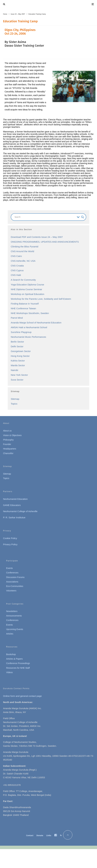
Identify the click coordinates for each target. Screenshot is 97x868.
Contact (30, 835)
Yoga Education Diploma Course (27, 285)
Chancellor (8, 453)
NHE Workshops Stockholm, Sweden (30, 313)
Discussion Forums (15, 577)
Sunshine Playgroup (21, 332)
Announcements (14, 616)
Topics (14, 404)
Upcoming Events (15, 629)
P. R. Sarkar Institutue (14, 517)
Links (49, 835)
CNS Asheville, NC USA (23, 261)
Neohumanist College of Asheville (20, 511)
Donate (40, 835)
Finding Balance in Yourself (25, 304)
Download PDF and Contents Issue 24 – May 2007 (37, 237)
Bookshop (11, 654)
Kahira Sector (18, 361)
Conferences (12, 573)
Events (9, 568)
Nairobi (14, 370)
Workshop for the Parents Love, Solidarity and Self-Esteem (41, 299)
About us (7, 431)
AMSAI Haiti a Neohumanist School (29, 327)
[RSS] (61, 835)
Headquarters (10, 449)
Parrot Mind (17, 318)
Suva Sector (17, 380)
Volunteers (11, 591)
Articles (10, 634)
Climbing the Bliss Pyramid (24, 247)
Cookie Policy (10, 538)
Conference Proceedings (18, 663)
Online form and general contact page (22, 696)
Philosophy (8, 440)
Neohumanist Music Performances (28, 337)
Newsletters (12, 611)
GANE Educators (12, 505)
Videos (9, 672)
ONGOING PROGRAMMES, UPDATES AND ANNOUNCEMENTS (45, 242)
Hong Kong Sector (20, 356)
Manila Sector (18, 365)
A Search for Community (23, 280)
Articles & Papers (14, 659)
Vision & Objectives (12, 435)
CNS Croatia (17, 266)
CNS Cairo (16, 256)
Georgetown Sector (21, 351)
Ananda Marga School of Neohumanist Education (36, 323)
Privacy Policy (10, 544)
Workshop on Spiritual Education (27, 294)
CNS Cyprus (17, 270)
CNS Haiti (16, 275)
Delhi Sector (17, 346)
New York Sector (19, 375)
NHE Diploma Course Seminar (26, 289)
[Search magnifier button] (83, 217)
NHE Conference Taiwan (23, 308)
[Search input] (45, 217)
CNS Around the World (22, 251)
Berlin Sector (17, 342)
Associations (12, 582)
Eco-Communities (15, 586)
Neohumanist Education (15, 499)
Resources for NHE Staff (18, 668)
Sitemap (15, 399)
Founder (7, 444)
